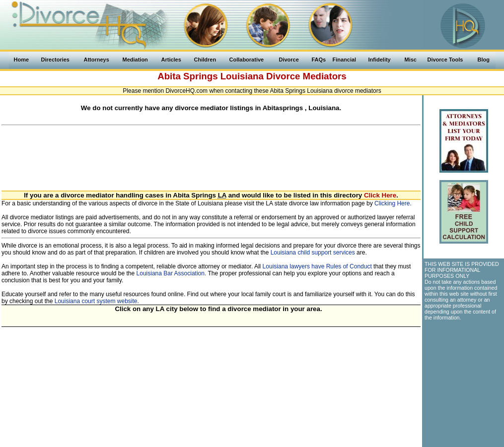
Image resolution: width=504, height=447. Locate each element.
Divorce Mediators (306, 76)
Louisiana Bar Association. (172, 273)
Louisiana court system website (96, 301)
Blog (484, 60)
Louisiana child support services (313, 253)
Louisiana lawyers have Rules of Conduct (317, 266)
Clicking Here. (393, 203)
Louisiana (242, 76)
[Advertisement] (211, 152)
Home (22, 60)
